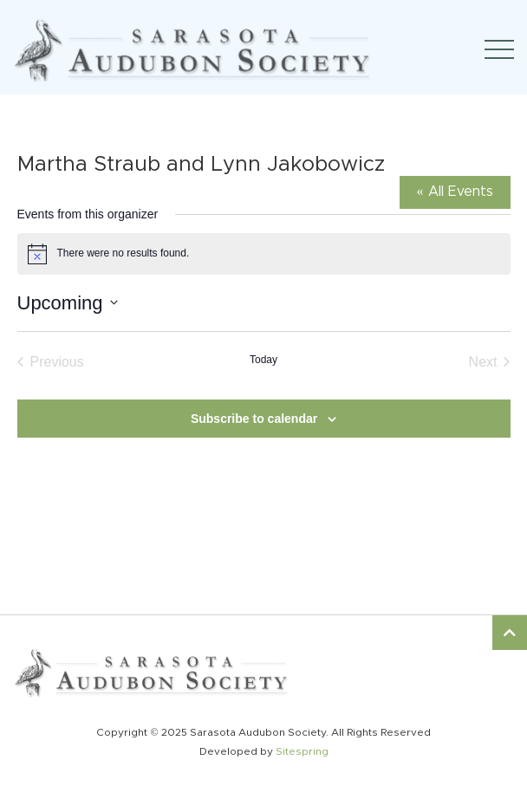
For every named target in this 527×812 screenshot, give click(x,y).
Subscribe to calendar (254, 419)
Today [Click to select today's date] (263, 360)
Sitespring (302, 751)
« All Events (455, 192)
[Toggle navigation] (499, 49)
